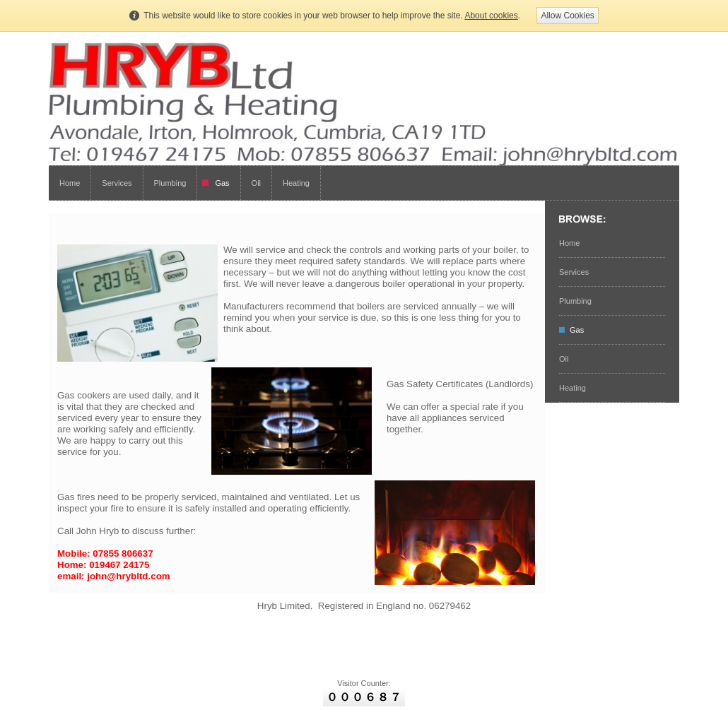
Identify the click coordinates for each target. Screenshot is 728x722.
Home (70, 183)
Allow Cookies (567, 16)
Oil (256, 183)
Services (117, 183)
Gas (222, 183)
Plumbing (170, 183)
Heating (296, 183)
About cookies (491, 16)
